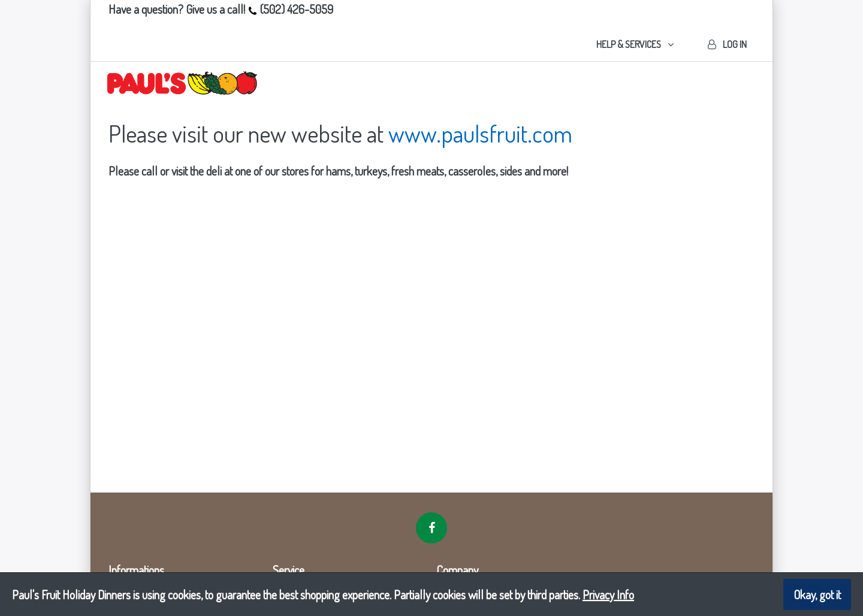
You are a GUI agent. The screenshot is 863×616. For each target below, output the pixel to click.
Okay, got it (817, 594)
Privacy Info (608, 594)
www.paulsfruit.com (480, 133)
